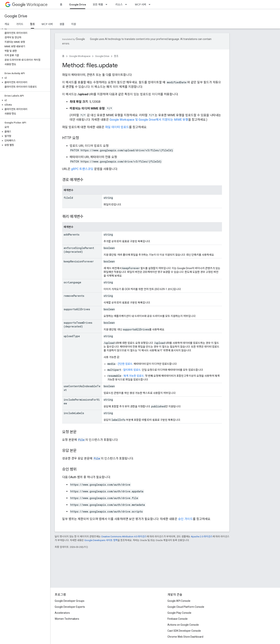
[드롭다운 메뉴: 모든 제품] (108, 4)
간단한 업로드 (125, 364)
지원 (74, 24)
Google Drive (16, 16)
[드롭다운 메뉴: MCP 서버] (151, 4)
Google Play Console (179, 613)
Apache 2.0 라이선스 (202, 537)
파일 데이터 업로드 (117, 127)
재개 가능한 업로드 (134, 376)
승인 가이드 (185, 519)
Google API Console (179, 601)
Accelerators (62, 613)
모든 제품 (98, 4)
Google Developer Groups (70, 601)
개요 (7, 24)
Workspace (30, 5)
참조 (116, 56)
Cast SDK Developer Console (184, 631)
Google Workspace (80, 56)
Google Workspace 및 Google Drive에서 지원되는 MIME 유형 (149, 120)
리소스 (119, 4)
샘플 (62, 24)
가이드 (20, 24)
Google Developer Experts (70, 607)
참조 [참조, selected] (32, 24)
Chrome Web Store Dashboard (185, 637)
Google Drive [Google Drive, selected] (78, 4)
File (81, 440)
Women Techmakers (67, 619)
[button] (24, 29)
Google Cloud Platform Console (186, 607)
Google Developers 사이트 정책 (101, 540)
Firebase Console (178, 619)
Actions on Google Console (183, 625)
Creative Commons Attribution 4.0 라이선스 (124, 537)
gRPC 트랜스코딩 (82, 169)
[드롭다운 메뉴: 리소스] (127, 4)
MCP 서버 (141, 4)
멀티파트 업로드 (132, 370)
